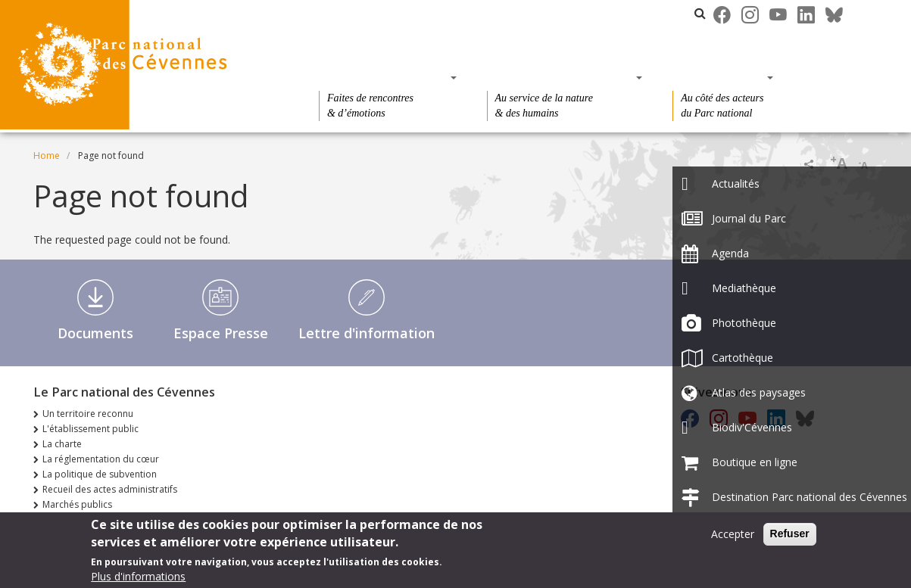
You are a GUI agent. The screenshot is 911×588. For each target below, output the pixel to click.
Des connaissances (560, 77)
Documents (95, 333)
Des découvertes (383, 77)
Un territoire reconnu (88, 414)
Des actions (718, 77)
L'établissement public (90, 429)
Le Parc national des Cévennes (440, 13)
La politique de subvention (100, 474)
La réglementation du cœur (101, 459)
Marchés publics (77, 504)
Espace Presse (221, 333)
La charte (62, 444)
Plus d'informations (138, 580)
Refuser (790, 537)
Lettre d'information (367, 333)
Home (47, 156)
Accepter (733, 538)
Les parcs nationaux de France (611, 13)
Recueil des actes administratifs (110, 489)
